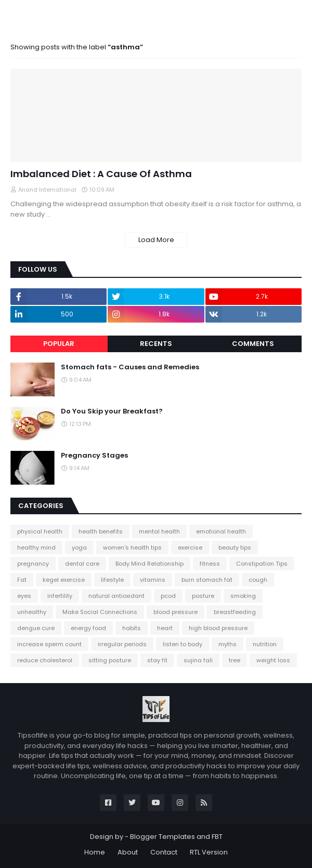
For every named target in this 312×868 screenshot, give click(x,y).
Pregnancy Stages (94, 456)
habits (132, 628)
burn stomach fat (207, 580)
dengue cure (36, 628)
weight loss (273, 660)
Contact (164, 852)
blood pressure (175, 612)
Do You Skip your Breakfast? (112, 411)
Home (95, 852)
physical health (40, 531)
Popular (59, 344)
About (128, 852)
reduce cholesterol (45, 660)
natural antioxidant (116, 596)
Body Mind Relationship (149, 564)
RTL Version (209, 852)
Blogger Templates (162, 837)
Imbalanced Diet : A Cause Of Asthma (101, 174)
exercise (190, 547)
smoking (243, 596)
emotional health (221, 531)
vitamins (153, 580)
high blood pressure (218, 628)
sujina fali (198, 660)
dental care (82, 564)
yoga (79, 547)
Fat (22, 580)
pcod (168, 596)
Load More (156, 240)
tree (235, 660)
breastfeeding (235, 612)
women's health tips (132, 547)
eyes (24, 596)
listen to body (183, 644)
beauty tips (235, 547)
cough (258, 580)
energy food (88, 628)
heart (165, 628)
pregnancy (33, 564)
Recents (156, 344)
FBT (217, 837)
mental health (159, 531)
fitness (210, 564)
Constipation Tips (262, 564)
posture (203, 596)
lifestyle (112, 580)
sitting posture (110, 660)
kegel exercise (64, 580)
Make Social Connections (100, 612)
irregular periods (122, 644)
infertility (60, 596)
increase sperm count (49, 644)
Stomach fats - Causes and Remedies (130, 367)
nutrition (265, 644)
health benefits (101, 531)
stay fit (157, 660)
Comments (253, 344)
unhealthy (32, 612)
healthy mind (36, 547)
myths (227, 644)
